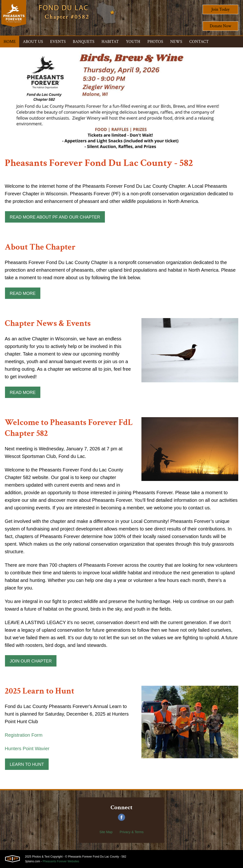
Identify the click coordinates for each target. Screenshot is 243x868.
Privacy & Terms (132, 832)
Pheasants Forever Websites (61, 861)
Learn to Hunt (27, 764)
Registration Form (24, 735)
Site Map (106, 832)
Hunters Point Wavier (27, 749)
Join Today (221, 9)
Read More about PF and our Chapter (55, 217)
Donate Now (220, 26)
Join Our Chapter (31, 661)
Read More (23, 293)
